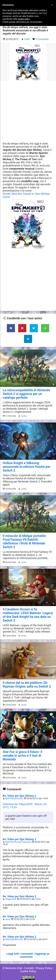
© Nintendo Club (12, 968)
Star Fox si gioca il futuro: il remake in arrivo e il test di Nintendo (22, 756)
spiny (8, 919)
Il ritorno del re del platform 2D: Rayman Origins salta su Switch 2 (27, 685)
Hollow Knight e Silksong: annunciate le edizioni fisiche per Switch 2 (27, 467)
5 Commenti (42, 39)
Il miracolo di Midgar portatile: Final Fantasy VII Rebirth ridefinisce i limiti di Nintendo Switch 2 (25, 541)
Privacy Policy (44, 968)
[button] (52, 5)
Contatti (29, 968)
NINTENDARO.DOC (14, 799)
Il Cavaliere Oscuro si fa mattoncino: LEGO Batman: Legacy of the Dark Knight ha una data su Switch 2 (28, 615)
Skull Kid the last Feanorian (18, 842)
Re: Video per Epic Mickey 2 (19, 796)
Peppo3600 (11, 899)
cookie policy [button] (24, 19)
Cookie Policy (28, 971)
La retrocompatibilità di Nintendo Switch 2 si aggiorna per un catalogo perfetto (27, 394)
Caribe (24, 416)
